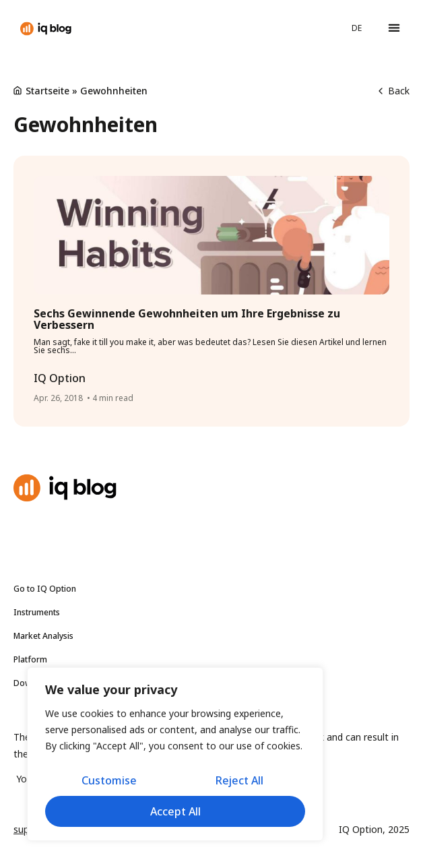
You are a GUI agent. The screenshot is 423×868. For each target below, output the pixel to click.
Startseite (47, 91)
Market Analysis (47, 636)
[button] (394, 28)
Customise (109, 780)
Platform (30, 659)
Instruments (40, 613)
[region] (175, 754)
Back (394, 91)
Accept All (175, 811)
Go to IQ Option (45, 589)
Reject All (239, 780)
